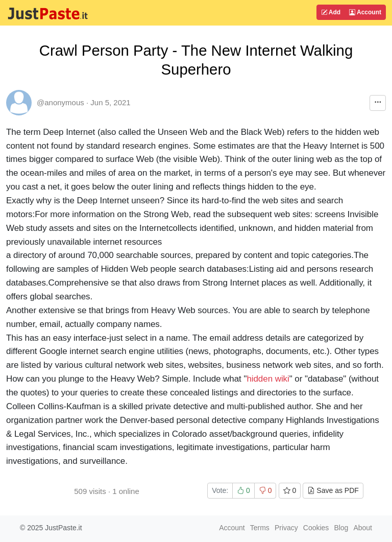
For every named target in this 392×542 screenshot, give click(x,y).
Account (365, 12)
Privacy (286, 528)
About (363, 528)
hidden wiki (268, 379)
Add (331, 12)
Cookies (316, 528)
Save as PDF (333, 490)
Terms (260, 528)
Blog (341, 528)
